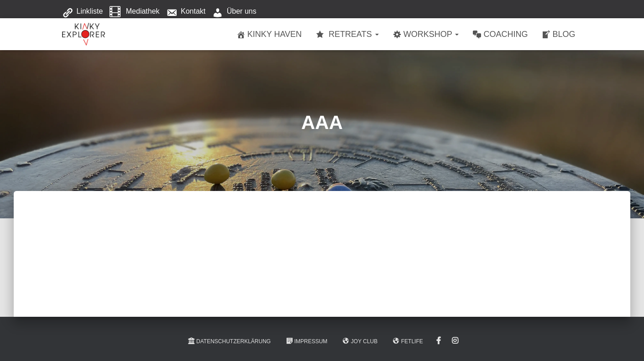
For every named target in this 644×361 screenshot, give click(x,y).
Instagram (455, 341)
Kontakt (186, 12)
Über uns (234, 12)
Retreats (347, 34)
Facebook (439, 341)
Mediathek (135, 12)
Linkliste (83, 12)
